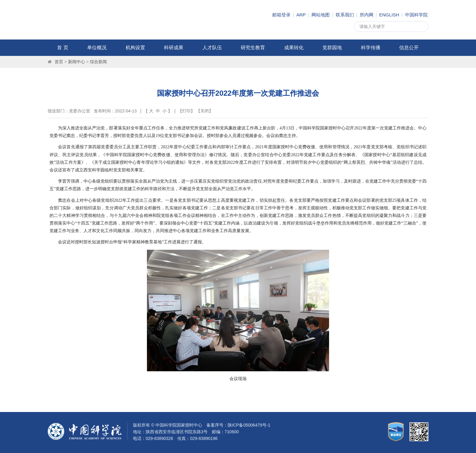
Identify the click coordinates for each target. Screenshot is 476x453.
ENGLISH (389, 15)
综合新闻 (98, 62)
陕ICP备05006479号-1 (249, 425)
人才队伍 (212, 48)
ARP (301, 15)
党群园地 (332, 48)
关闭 (205, 111)
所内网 (367, 15)
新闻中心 (76, 62)
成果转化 (294, 48)
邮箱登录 (281, 15)
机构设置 (135, 48)
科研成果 (174, 48)
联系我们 (345, 15)
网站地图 (321, 15)
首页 (59, 62)
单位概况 (97, 48)
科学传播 (371, 48)
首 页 (63, 48)
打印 (186, 111)
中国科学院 (416, 15)
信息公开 (409, 48)
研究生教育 (253, 48)
